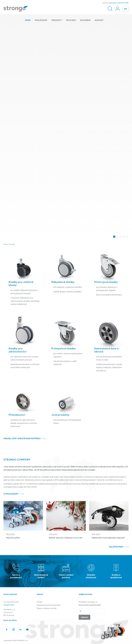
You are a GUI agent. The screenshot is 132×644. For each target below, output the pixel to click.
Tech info (71, 20)
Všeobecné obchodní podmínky (49, 605)
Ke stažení (85, 20)
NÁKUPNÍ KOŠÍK (123, 3)
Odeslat (84, 618)
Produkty (57, 20)
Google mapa (9, 605)
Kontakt (99, 20)
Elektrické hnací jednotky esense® (108, 538)
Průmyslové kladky (64, 349)
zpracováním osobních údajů (90, 605)
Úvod (28, 20)
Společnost (41, 20)
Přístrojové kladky (106, 282)
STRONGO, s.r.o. (22, 641)
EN (126, 9)
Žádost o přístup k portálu (47, 609)
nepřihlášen (113, 3)
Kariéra (40, 602)
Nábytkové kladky (63, 282)
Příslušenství (17, 415)
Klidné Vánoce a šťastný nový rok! (66, 538)
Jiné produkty (60, 415)
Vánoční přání (13, 538)
